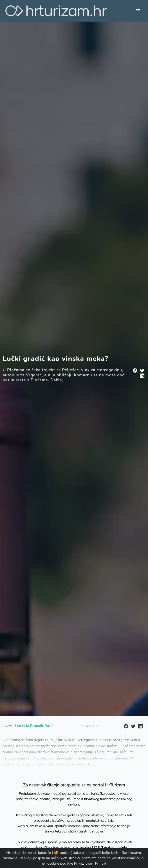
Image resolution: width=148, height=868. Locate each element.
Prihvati (101, 864)
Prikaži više (83, 864)
